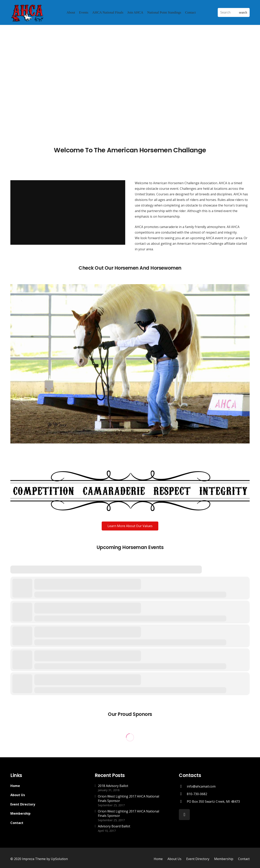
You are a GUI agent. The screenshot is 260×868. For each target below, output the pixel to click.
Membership (20, 813)
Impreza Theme (34, 859)
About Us (18, 795)
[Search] (234, 12)
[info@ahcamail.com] (183, 786)
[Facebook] (184, 815)
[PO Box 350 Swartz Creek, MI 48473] (183, 801)
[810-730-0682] (183, 794)
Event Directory (23, 804)
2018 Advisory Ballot (113, 786)
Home (15, 786)
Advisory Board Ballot (114, 826)
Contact (17, 823)
